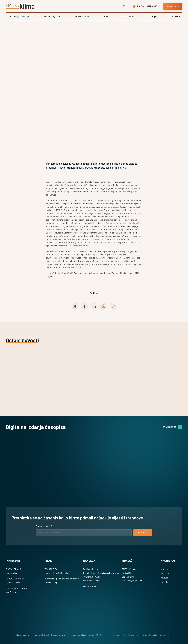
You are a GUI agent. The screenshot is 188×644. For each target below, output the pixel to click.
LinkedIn (164, 582)
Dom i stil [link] (176, 16)
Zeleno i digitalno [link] (52, 16)
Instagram (165, 569)
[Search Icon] (124, 6)
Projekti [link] (107, 16)
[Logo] (20, 6)
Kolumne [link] (130, 16)
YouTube (164, 578)
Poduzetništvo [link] (82, 16)
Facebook (165, 573)
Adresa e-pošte (44, 526)
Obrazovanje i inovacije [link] (19, 16)
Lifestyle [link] (153, 16)
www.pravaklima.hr (92, 577)
